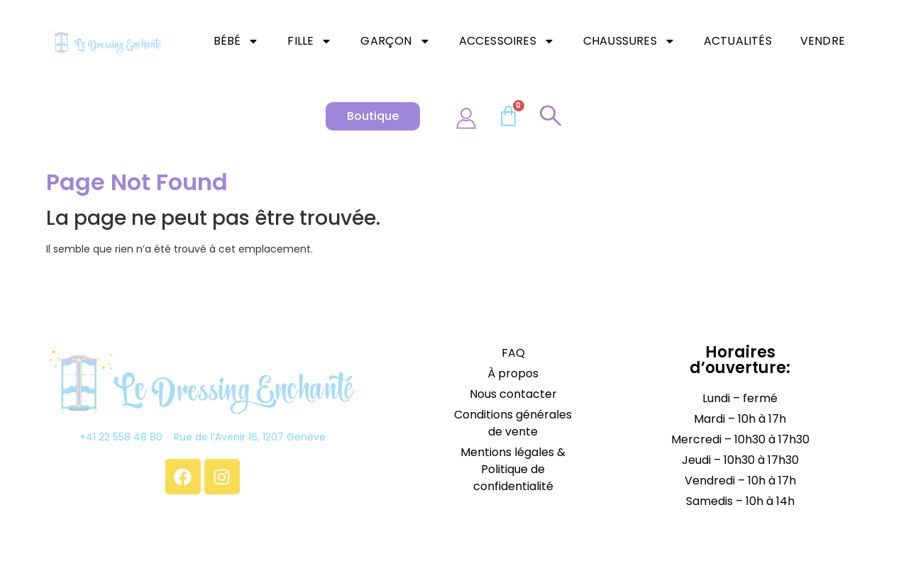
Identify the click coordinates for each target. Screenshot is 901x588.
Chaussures (629, 41)
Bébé (237, 41)
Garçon (395, 41)
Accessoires (507, 41)
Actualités (738, 41)
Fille (310, 41)
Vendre (823, 41)
